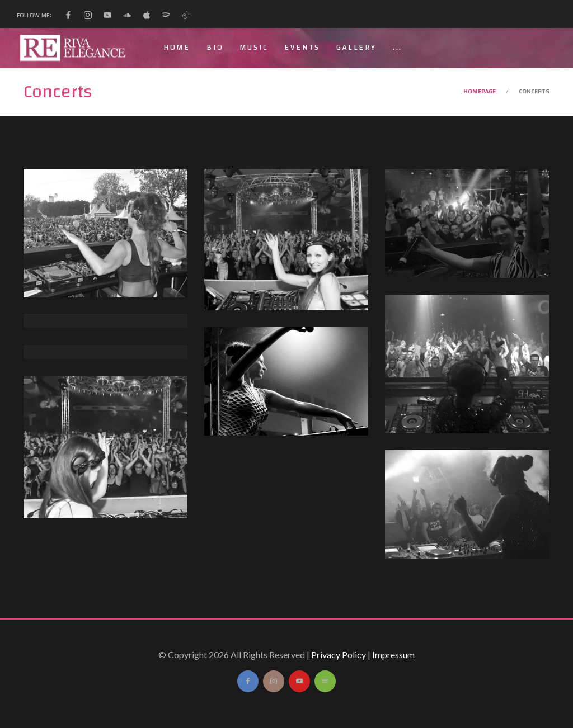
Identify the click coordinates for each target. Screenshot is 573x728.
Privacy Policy (339, 654)
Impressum (393, 654)
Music (254, 48)
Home (177, 48)
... (398, 48)
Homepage (480, 91)
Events (302, 48)
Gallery (356, 48)
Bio (215, 48)
